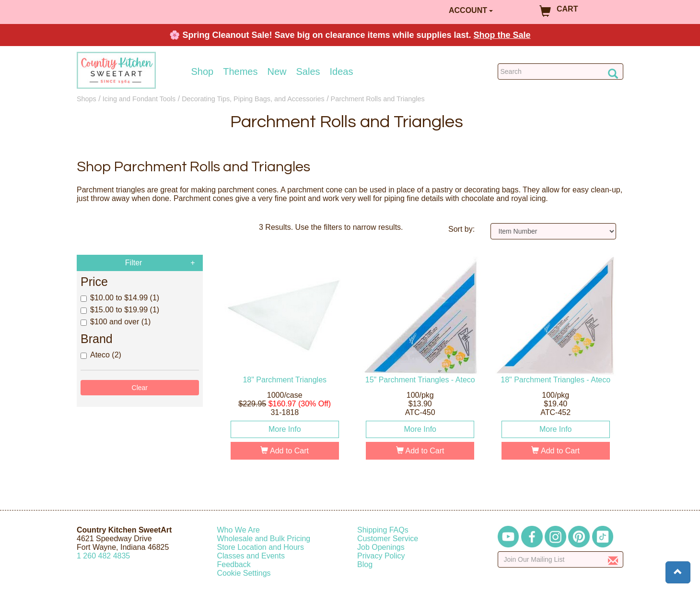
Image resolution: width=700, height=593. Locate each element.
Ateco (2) (101, 355)
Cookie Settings (244, 573)
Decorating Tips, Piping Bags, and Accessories (253, 99)
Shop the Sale (502, 35)
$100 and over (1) (116, 322)
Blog (365, 564)
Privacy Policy (381, 556)
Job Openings (381, 547)
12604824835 (103, 556)
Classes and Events (251, 556)
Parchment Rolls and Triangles (378, 99)
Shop (203, 71)
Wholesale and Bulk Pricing (264, 539)
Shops (87, 99)
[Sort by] (554, 231)
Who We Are (239, 530)
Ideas (342, 71)
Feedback (234, 564)
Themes (240, 71)
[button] (678, 572)
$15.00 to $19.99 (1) (120, 310)
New (277, 71)
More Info (285, 429)
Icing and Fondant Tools (139, 99)
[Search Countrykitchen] (561, 71)
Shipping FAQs (383, 530)
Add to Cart (285, 451)
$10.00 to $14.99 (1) (120, 298)
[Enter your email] (561, 559)
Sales (308, 71)
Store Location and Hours (261, 547)
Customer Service (388, 539)
